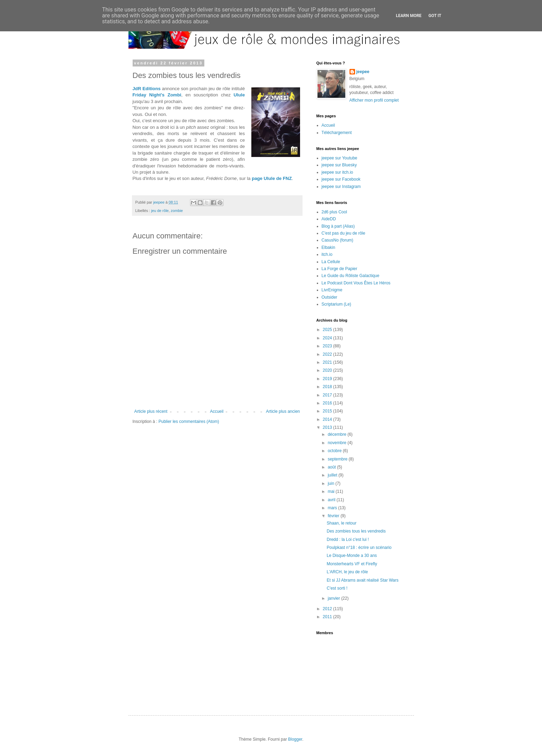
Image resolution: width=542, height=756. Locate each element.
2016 (328, 403)
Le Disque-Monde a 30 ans (352, 556)
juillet (333, 475)
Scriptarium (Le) (336, 304)
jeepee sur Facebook (341, 179)
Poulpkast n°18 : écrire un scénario (359, 548)
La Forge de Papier (340, 269)
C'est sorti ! (337, 588)
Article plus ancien (283, 411)
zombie (177, 211)
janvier (334, 598)
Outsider (329, 297)
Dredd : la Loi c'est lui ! (348, 540)
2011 (328, 617)
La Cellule (331, 262)
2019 (328, 379)
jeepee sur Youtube (340, 158)
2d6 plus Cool (334, 212)
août (332, 467)
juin (331, 483)
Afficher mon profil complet (374, 100)
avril (332, 500)
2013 (328, 427)
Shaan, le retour (341, 523)
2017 (328, 395)
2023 (328, 346)
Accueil (217, 411)
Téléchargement (337, 133)
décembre (337, 434)
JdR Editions (147, 89)
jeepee (363, 72)
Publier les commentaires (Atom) (189, 422)
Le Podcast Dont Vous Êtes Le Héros (356, 283)
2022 (328, 354)
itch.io (327, 254)
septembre (338, 459)
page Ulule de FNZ (272, 178)
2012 (328, 609)
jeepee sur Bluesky (339, 165)
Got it (435, 16)
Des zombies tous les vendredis (356, 531)
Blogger (295, 739)
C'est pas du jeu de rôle (344, 233)
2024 (328, 338)
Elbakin (328, 247)
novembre (337, 443)
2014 (328, 419)
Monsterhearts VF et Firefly (352, 564)
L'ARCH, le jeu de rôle (347, 572)
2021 (328, 362)
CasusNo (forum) (337, 240)
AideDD (329, 219)
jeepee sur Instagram (341, 187)
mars (333, 508)
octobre (335, 451)
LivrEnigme (332, 290)
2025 (328, 330)
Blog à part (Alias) (338, 226)
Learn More (409, 16)
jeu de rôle (160, 211)
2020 (328, 370)
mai (332, 491)
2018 (328, 387)
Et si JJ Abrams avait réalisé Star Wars (362, 580)
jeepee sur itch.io (337, 172)
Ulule (239, 95)
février (334, 516)
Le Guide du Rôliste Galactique (351, 276)
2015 (328, 411)
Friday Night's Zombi (157, 95)
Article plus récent (151, 411)
